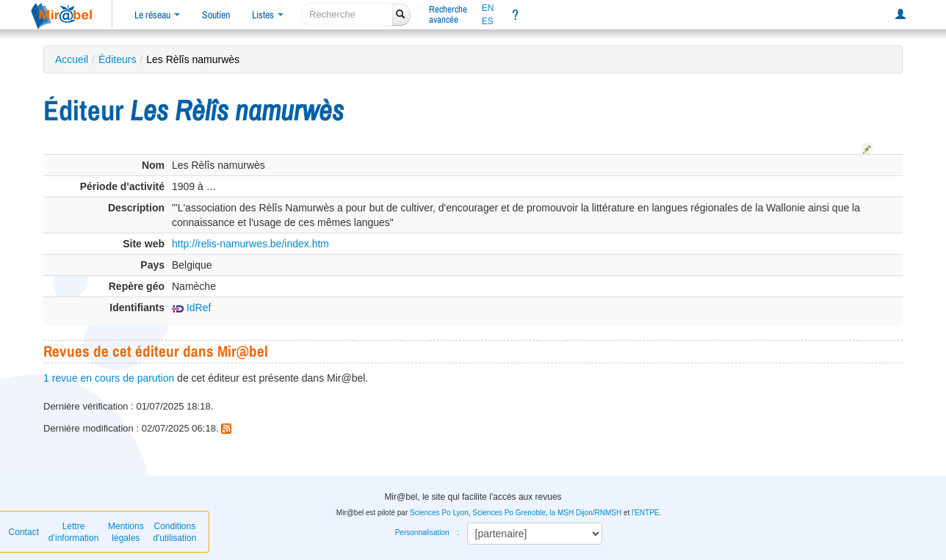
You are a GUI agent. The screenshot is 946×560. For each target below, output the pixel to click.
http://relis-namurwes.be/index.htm (250, 244)
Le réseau (157, 15)
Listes (268, 15)
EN (488, 8)
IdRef (191, 308)
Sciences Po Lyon (439, 513)
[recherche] (347, 14)
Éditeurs (117, 59)
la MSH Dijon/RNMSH (585, 513)
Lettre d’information (74, 532)
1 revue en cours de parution (109, 378)
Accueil (72, 59)
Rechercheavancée (448, 14)
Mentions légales (126, 532)
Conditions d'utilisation (174, 532)
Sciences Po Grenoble (509, 513)
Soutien (216, 15)
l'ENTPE (645, 513)
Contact (24, 532)
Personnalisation (422, 532)
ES (488, 21)
